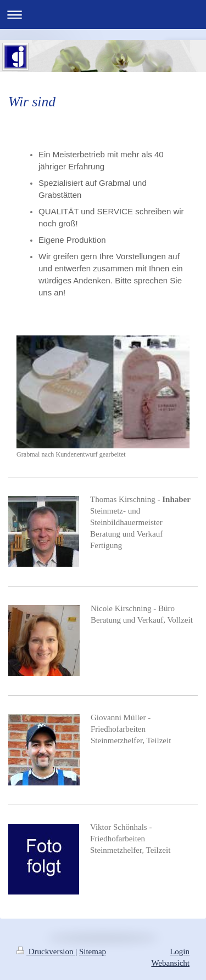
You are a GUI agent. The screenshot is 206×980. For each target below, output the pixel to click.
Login (180, 951)
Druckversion (46, 951)
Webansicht (170, 963)
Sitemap (93, 951)
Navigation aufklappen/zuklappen (103, 15)
